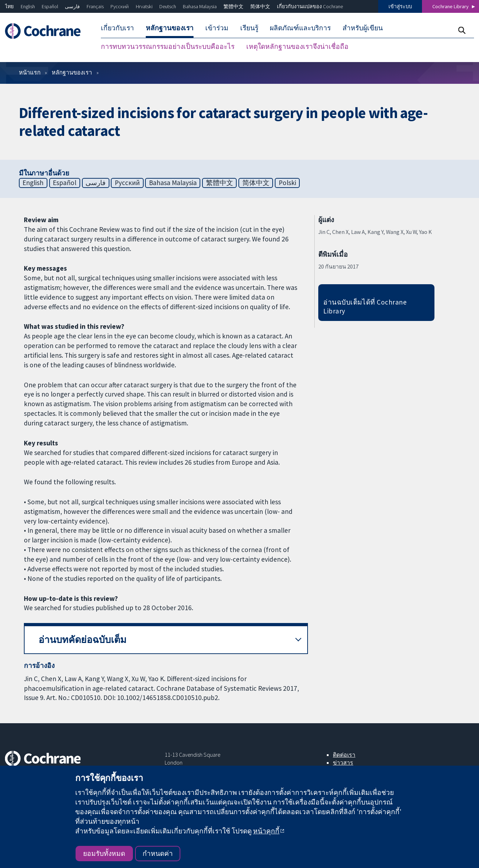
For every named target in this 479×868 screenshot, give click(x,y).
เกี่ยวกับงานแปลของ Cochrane (310, 6)
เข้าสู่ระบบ (400, 6)
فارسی (72, 6)
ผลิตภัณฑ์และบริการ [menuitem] (300, 28)
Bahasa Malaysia (200, 6)
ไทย (9, 6)
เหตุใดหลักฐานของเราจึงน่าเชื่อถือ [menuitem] (297, 46)
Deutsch (168, 6)
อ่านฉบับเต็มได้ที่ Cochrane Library (365, 307)
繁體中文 (233, 6)
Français (95, 6)
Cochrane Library (450, 6)
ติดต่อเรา (344, 755)
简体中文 (260, 6)
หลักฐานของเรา (72, 72)
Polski (287, 183)
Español (50, 6)
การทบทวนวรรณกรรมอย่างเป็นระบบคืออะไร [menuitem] (168, 46)
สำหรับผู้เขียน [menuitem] (363, 28)
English (28, 6)
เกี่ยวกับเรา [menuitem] (117, 28)
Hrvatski (144, 6)
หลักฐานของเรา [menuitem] (170, 28)
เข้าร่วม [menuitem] (217, 28)
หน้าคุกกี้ (266, 831)
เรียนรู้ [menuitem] (249, 28)
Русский (120, 6)
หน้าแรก (30, 72)
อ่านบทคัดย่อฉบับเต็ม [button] (83, 640)
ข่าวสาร (343, 762)
